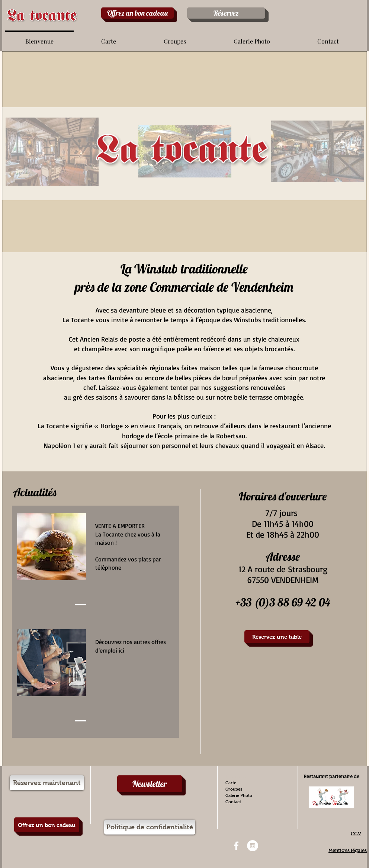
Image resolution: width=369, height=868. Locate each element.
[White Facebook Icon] (236, 846)
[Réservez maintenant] (47, 783)
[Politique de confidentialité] (150, 827)
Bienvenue (236, 776)
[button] (109, 38)
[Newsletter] (150, 784)
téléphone (109, 567)
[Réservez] (226, 13)
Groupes (234, 789)
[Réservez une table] (277, 637)
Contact (233, 802)
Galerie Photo (239, 795)
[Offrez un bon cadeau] (137, 13)
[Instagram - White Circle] (253, 846)
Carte (231, 783)
